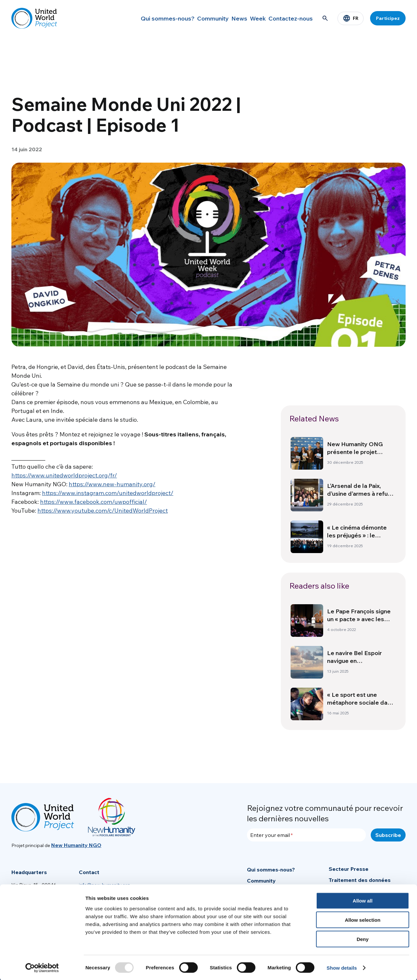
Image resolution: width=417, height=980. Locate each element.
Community (194, 18)
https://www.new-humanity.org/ (112, 484)
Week (251, 18)
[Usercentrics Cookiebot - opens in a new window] (42, 967)
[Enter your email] (306, 835)
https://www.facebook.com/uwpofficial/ (93, 502)
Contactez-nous (289, 18)
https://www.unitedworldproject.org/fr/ (64, 475)
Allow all (363, 900)
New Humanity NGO (76, 845)
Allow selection (362, 919)
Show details (342, 967)
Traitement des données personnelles (360, 884)
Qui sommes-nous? (146, 18)
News (226, 18)
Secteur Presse (349, 869)
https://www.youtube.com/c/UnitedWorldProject (103, 511)
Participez (388, 18)
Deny (363, 938)
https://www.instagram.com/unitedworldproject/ (108, 493)
